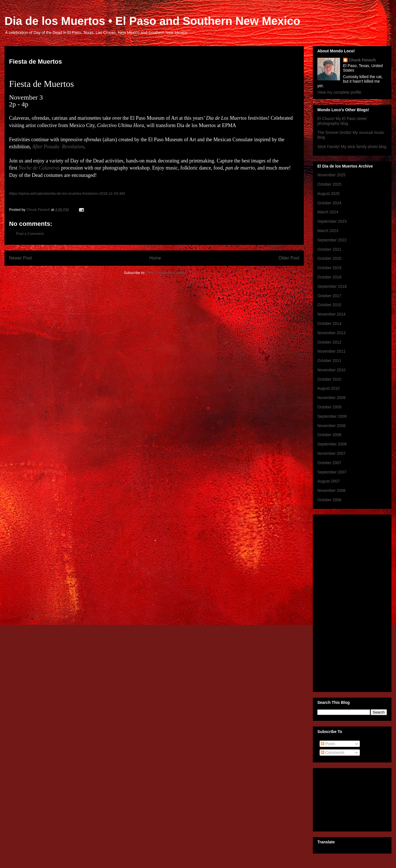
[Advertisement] (340, 602)
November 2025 (332, 175)
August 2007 (329, 481)
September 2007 (332, 472)
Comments (333, 753)
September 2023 (332, 221)
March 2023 (328, 231)
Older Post (289, 258)
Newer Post (21, 258)
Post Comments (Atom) (165, 273)
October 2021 (329, 249)
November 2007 (332, 453)
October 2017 (329, 296)
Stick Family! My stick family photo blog (352, 147)
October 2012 (329, 342)
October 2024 (329, 203)
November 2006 (332, 490)
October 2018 (329, 277)
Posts (328, 744)
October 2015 (329, 305)
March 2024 (328, 212)
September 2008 (332, 444)
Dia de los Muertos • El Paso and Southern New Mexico (152, 21)
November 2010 (332, 370)
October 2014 (329, 323)
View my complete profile (339, 92)
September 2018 (332, 286)
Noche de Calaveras (39, 168)
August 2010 (329, 388)
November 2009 (332, 398)
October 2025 (329, 184)
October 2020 (329, 258)
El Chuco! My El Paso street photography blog (342, 121)
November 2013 (332, 333)
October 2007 (329, 463)
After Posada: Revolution (58, 147)
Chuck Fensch (362, 60)
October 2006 (329, 500)
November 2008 (332, 426)
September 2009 (332, 416)
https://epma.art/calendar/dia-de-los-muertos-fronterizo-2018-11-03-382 (67, 193)
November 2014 (332, 314)
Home (155, 258)
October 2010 (329, 379)
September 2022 (332, 240)
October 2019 (329, 268)
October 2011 (329, 361)
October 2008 (329, 435)
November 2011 (332, 351)
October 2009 (329, 407)
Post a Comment (30, 234)
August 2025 (329, 194)
